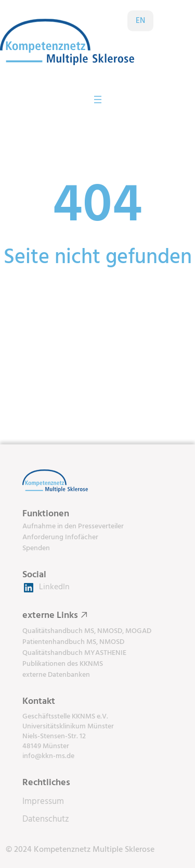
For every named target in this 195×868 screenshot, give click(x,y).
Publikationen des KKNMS (63, 664)
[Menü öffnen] (98, 100)
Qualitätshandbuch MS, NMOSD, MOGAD (87, 631)
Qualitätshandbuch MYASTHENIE (74, 653)
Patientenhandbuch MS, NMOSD (73, 642)
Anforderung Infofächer (60, 537)
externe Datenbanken (56, 675)
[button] (19, 849)
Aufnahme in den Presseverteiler (73, 526)
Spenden (36, 548)
